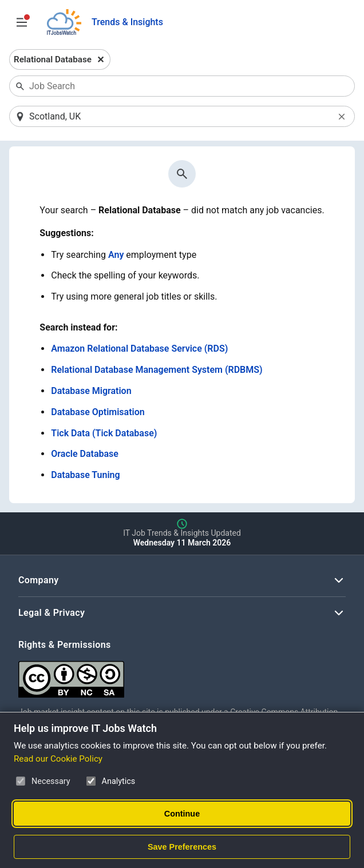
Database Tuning (85, 475)
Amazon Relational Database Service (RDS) (139, 349)
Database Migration (91, 391)
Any (116, 255)
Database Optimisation (98, 412)
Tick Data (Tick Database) (104, 433)
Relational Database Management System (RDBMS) (157, 370)
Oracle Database (85, 454)
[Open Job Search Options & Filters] (22, 22)
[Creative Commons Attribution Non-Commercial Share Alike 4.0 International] (182, 675)
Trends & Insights (127, 22)
